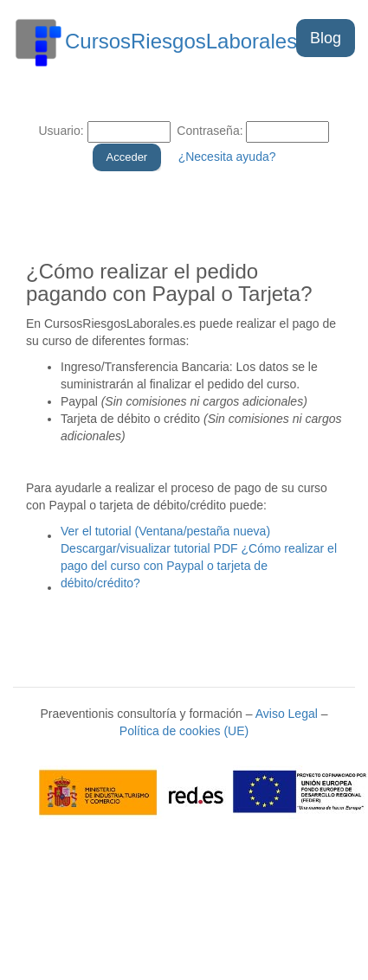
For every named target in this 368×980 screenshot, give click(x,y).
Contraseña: (208, 131)
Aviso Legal (287, 714)
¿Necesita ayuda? (227, 157)
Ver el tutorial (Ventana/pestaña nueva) (165, 531)
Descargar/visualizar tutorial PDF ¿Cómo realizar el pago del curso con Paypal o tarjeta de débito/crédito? (199, 566)
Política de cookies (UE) (184, 731)
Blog (326, 38)
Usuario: (61, 131)
